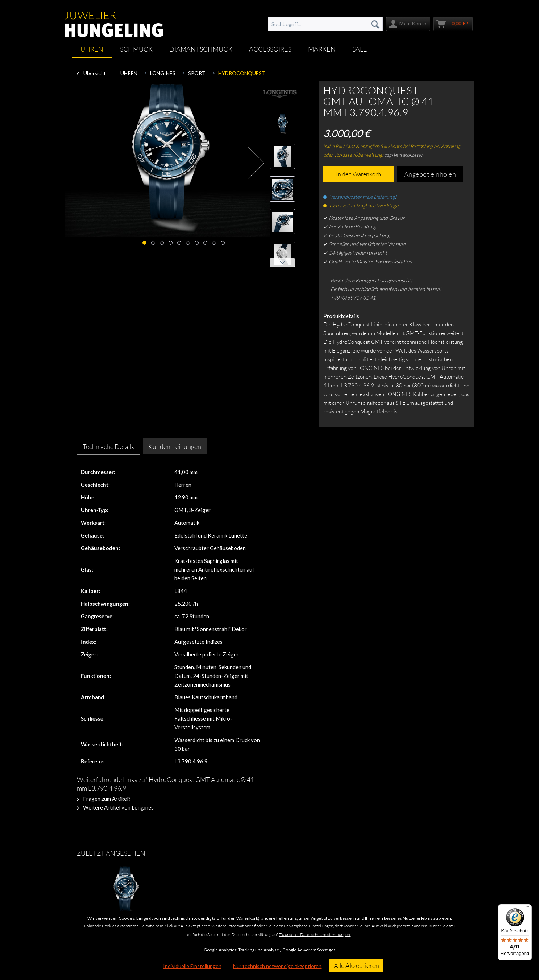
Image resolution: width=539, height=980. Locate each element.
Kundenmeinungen (175, 446)
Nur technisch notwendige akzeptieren (277, 966)
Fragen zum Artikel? (104, 799)
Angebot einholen (430, 174)
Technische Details (108, 446)
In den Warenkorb (358, 174)
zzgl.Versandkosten (404, 155)
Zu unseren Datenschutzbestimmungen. (315, 934)
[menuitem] (325, 24)
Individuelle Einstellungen (192, 966)
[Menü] (527, 909)
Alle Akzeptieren (356, 965)
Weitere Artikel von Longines (115, 807)
